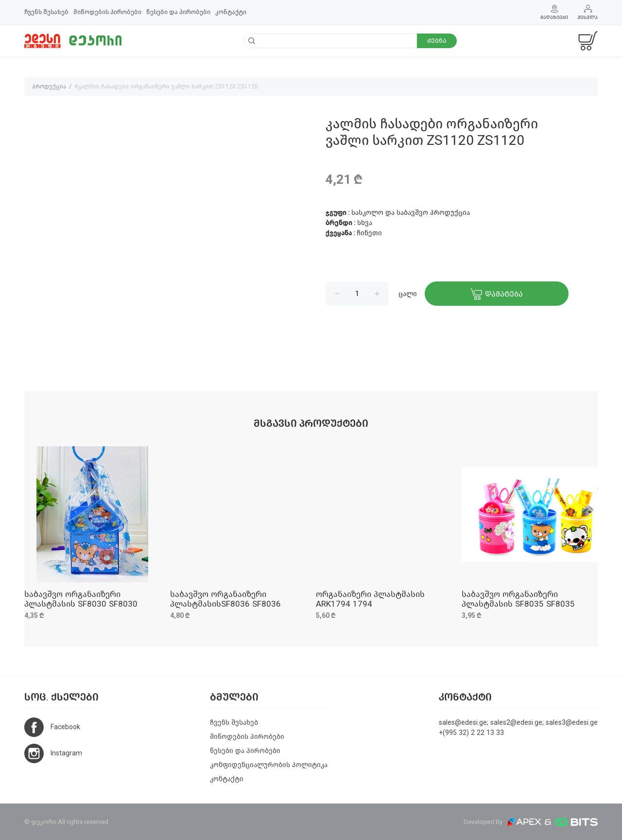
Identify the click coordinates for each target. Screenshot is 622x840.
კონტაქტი (231, 12)
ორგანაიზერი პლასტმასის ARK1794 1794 (370, 599)
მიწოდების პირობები (107, 12)
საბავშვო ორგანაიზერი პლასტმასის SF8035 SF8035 (518, 599)
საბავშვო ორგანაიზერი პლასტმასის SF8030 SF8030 (81, 599)
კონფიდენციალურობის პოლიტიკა (269, 765)
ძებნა (437, 41)
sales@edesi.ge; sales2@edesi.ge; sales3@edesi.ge (518, 723)
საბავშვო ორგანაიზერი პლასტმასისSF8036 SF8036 (225, 599)
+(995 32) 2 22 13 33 (471, 733)
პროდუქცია (49, 87)
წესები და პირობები (178, 12)
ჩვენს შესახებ (46, 12)
